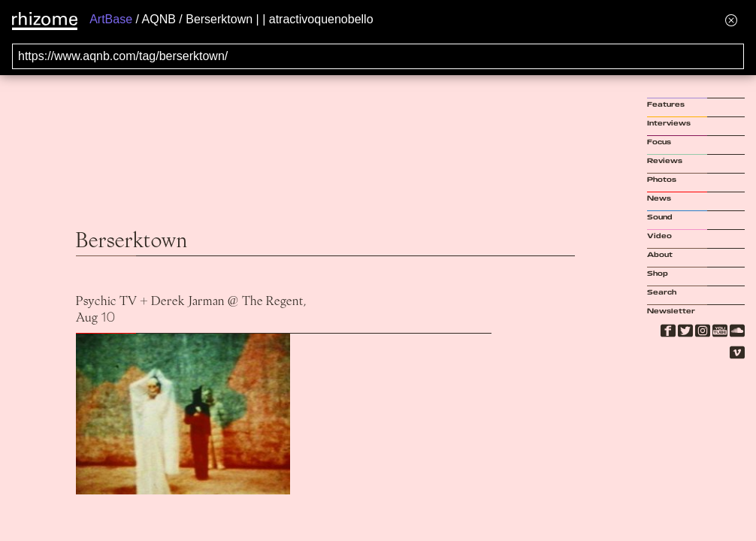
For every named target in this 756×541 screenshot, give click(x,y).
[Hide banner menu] (731, 20)
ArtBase (111, 19)
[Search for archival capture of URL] (378, 56)
